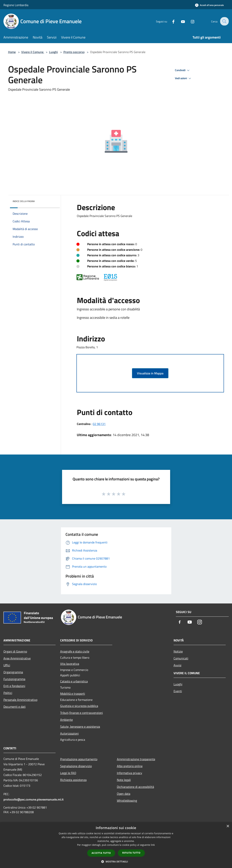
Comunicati (181, 658)
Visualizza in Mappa (150, 373)
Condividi (183, 70)
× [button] (228, 826)
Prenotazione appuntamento (79, 759)
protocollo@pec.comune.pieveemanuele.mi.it (34, 799)
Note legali (124, 780)
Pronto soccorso (74, 52)
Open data (124, 794)
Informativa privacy (130, 773)
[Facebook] (171, 21)
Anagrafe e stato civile (75, 651)
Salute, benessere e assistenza (80, 727)
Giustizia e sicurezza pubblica (79, 706)
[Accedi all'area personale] (209, 5)
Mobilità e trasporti (73, 694)
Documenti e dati (15, 707)
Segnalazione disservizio (76, 766)
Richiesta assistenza (73, 780)
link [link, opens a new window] (153, 845)
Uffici (7, 665)
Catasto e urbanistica (74, 681)
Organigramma (13, 672)
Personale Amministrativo (20, 700)
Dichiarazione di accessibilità (135, 787)
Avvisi (177, 665)
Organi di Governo (15, 651)
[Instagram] (190, 21)
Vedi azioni (184, 78)
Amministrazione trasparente (136, 759)
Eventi (178, 691)
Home (12, 52)
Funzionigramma (14, 679)
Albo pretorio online (130, 766)
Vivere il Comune (33, 52)
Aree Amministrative (17, 658)
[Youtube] (180, 21)
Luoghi (53, 52)
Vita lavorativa (70, 664)
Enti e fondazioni (14, 686)
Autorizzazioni (69, 733)
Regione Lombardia (16, 5)
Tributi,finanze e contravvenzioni (82, 713)
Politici (8, 693)
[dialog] (116, 845)
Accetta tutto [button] (101, 853)
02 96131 (99, 424)
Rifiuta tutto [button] (131, 853)
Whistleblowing (127, 801)
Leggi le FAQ (68, 773)
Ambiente (66, 720)
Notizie (178, 651)
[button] (116, 861)
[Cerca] (224, 21)
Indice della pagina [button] (24, 201)
